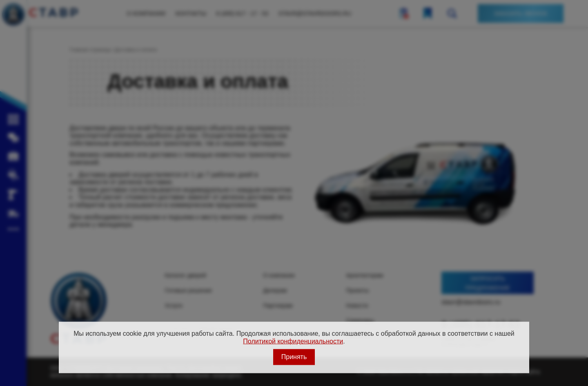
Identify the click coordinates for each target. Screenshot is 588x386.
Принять (294, 357)
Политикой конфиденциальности (293, 341)
